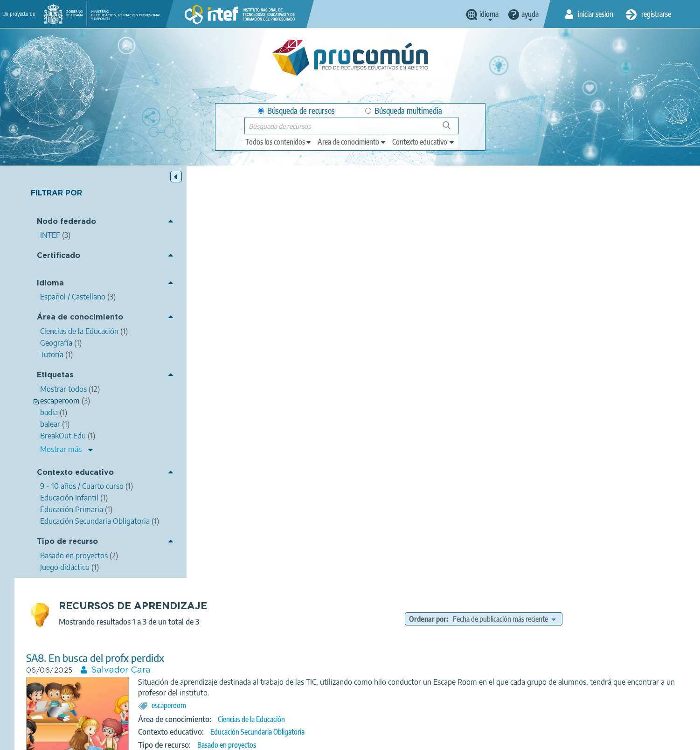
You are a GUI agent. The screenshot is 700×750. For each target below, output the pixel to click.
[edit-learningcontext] (424, 142)
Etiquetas (55, 375)
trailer (404, 434)
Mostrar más (61, 449)
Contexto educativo (75, 473)
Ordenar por (498, 207)
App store (293, 702)
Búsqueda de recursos (296, 111)
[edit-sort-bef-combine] (575, 207)
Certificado (59, 256)
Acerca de (157, 739)
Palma (430, 434)
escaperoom (337, 293)
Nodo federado (66, 222)
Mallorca (375, 434)
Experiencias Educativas (445, 607)
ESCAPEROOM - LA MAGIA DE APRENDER (289, 528)
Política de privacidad (258, 739)
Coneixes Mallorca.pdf (242, 387)
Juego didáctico (387, 474)
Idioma (50, 283)
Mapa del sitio (436, 739)
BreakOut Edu (383, 607)
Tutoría (396, 621)
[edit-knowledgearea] (352, 142)
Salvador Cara (289, 258)
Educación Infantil (403, 634)
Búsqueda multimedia (404, 111)
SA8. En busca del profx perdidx (263, 246)
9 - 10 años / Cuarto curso (414, 461)
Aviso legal (199, 739)
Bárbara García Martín (303, 540)
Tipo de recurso (67, 542)
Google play (373, 702)
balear (540, 434)
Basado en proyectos (395, 333)
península (509, 434)
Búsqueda (452, 129)
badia (479, 434)
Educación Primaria (464, 634)
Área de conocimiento (80, 317)
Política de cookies (327, 739)
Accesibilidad (385, 739)
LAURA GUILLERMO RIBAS (314, 399)
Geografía (399, 448)
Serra (455, 434)
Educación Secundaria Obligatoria (425, 320)
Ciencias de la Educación (419, 307)
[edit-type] (279, 142)
